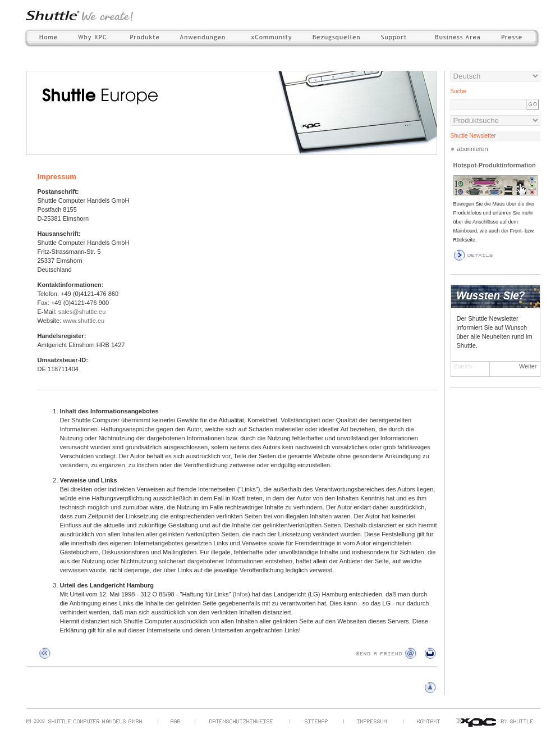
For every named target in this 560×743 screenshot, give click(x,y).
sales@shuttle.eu (82, 312)
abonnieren (473, 149)
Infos (241, 594)
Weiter (528, 366)
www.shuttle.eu (84, 321)
